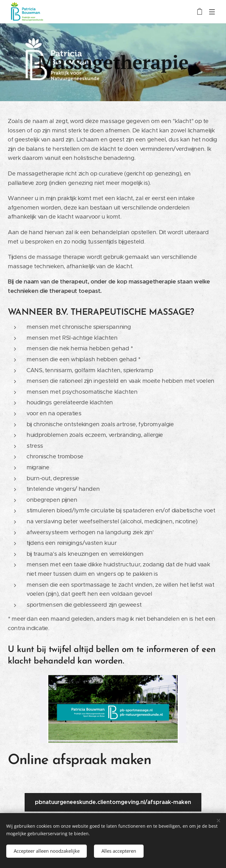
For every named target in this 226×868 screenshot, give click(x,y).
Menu (212, 12)
